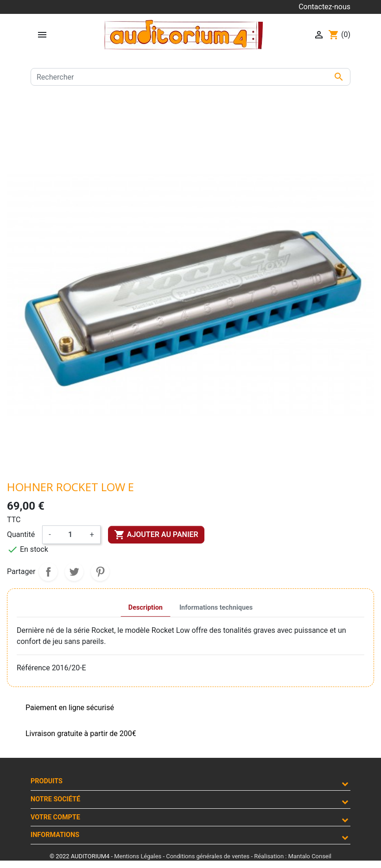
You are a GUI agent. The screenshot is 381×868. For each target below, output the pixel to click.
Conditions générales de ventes (208, 856)
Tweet (74, 572)
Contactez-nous (324, 7)
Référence (33, 668)
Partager (48, 572)
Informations (55, 835)
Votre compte (55, 817)
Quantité (21, 534)
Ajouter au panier (156, 535)
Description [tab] (146, 608)
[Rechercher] (190, 77)
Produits (47, 781)
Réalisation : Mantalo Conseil (293, 856)
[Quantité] (70, 535)
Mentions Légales (138, 856)
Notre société (55, 799)
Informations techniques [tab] (216, 608)
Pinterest (100, 572)
